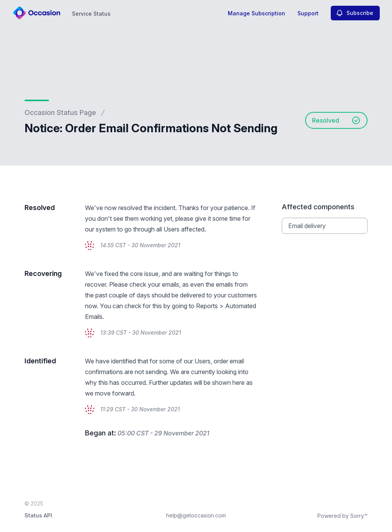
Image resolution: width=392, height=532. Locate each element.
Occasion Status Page (60, 112)
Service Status (91, 14)
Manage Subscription (256, 13)
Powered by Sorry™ (342, 516)
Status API (38, 515)
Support (308, 13)
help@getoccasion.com (196, 515)
